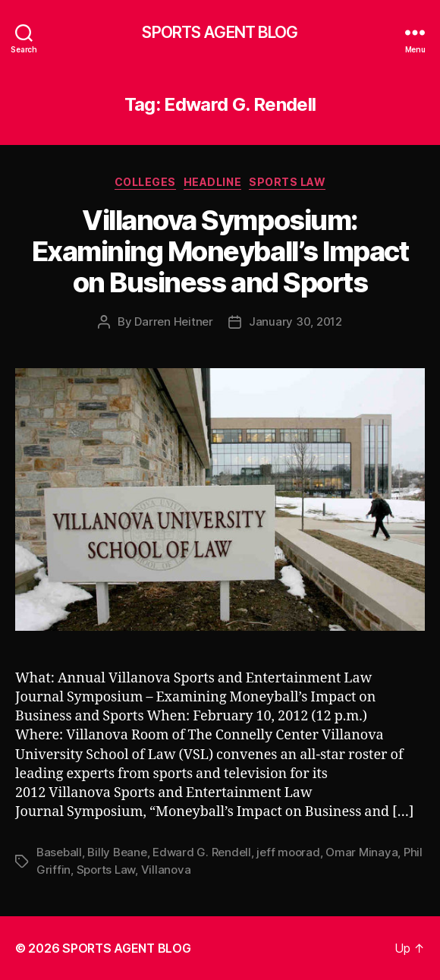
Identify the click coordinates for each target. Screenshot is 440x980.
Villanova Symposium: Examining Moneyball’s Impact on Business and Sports (220, 251)
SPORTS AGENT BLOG (220, 32)
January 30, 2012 (295, 321)
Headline (212, 182)
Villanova (166, 870)
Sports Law (287, 182)
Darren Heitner (173, 321)
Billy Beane (117, 852)
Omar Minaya (361, 852)
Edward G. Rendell (202, 852)
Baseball (59, 852)
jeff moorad (288, 852)
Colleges (145, 182)
